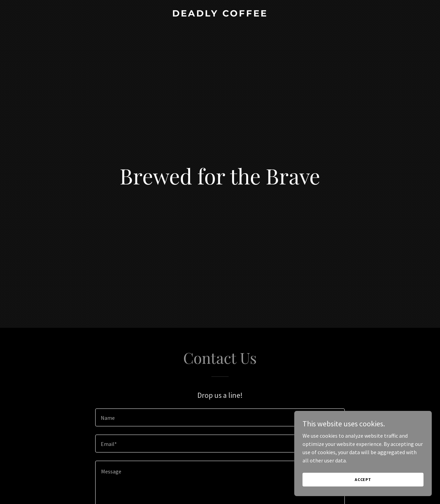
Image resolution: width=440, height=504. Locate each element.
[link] (220, 14)
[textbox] (220, 417)
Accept (363, 479)
